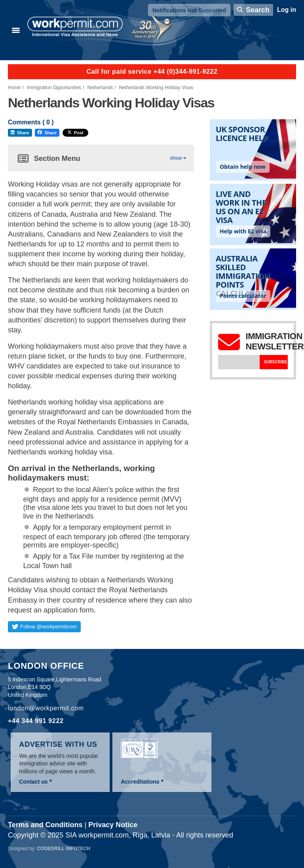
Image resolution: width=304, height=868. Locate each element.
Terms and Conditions (45, 825)
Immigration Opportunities (54, 88)
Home (14, 88)
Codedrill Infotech (63, 849)
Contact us (33, 782)
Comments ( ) (31, 122)
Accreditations (140, 782)
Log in (287, 10)
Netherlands (100, 88)
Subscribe (275, 362)
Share (20, 133)
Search (258, 10)
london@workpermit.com (46, 708)
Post (75, 133)
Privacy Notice (113, 825)
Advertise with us (58, 744)
